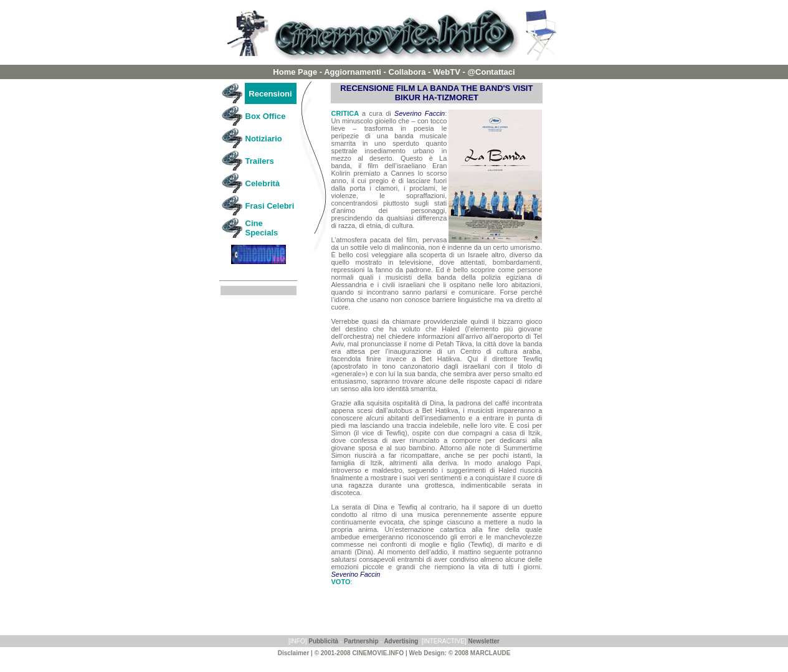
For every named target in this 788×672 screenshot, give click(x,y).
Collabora (407, 72)
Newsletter (484, 641)
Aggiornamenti (353, 72)
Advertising (401, 641)
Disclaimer (294, 653)
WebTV (447, 72)
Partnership (361, 641)
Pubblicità (323, 641)
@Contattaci (491, 72)
